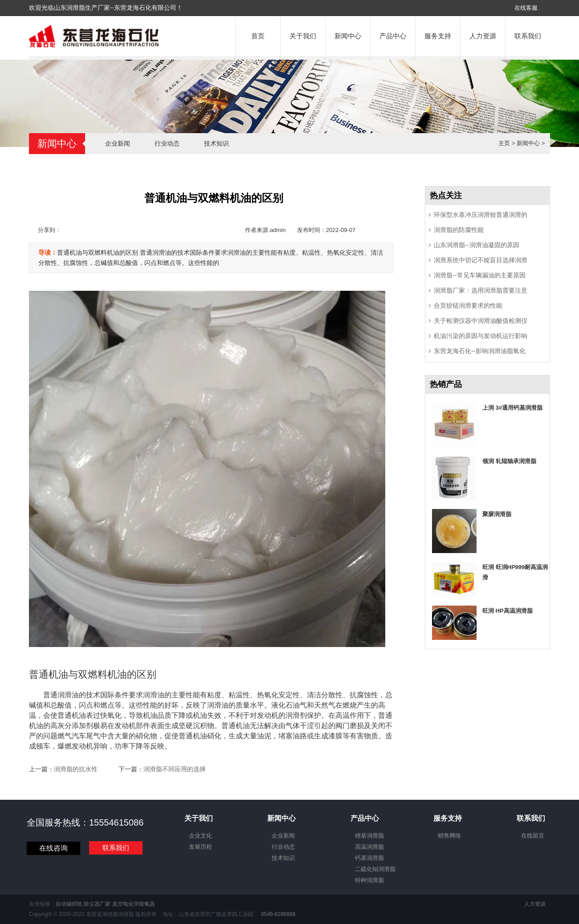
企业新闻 (118, 143)
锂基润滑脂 (369, 836)
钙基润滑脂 (369, 858)
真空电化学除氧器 (134, 904)
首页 (258, 36)
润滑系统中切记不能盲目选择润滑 (481, 260)
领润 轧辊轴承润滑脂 (509, 461)
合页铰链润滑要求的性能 (468, 305)
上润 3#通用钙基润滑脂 (512, 408)
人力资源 (483, 36)
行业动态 (167, 143)
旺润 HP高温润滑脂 (508, 611)
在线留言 (533, 836)
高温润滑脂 (369, 847)
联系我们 (528, 36)
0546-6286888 (278, 914)
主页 (504, 143)
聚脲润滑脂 (497, 514)
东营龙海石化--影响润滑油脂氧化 (479, 351)
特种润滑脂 (369, 880)
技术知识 (216, 143)
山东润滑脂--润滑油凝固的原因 (476, 245)
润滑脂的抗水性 (76, 769)
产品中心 (393, 36)
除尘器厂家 (97, 904)
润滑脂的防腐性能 (459, 230)
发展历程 (200, 847)
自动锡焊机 (69, 904)
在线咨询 (53, 848)
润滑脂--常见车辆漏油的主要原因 (479, 275)
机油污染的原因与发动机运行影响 (481, 336)
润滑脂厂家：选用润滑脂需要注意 (481, 290)
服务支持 (438, 36)
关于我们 (303, 36)
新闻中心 (348, 36)
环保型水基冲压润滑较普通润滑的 (481, 215)
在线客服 (526, 8)
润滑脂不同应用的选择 (175, 769)
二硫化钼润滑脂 (375, 869)
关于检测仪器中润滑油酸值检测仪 (481, 321)
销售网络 (449, 836)
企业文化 (200, 836)
